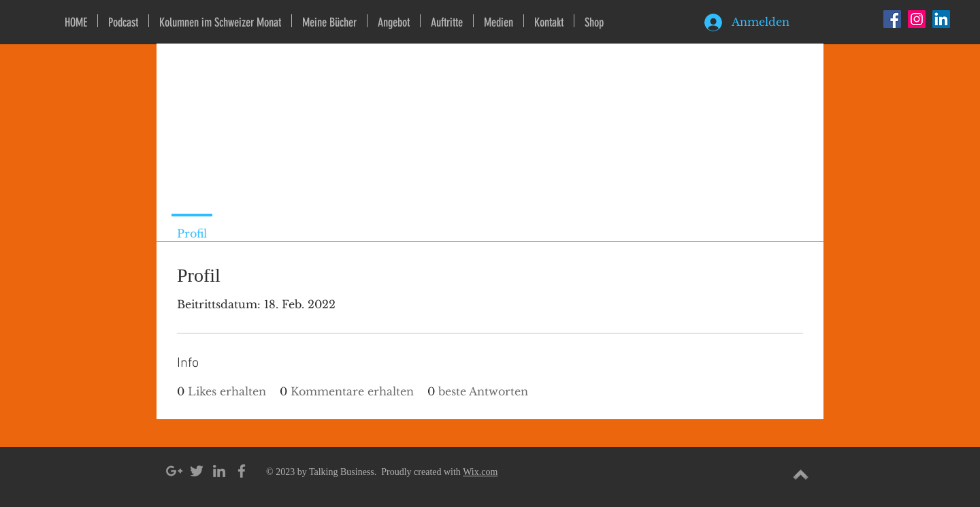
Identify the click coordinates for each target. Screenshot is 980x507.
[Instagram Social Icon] (917, 19)
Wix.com (480, 472)
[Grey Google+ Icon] (174, 471)
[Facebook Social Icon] (892, 19)
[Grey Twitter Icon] (197, 471)
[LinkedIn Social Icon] (941, 19)
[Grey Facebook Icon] (242, 471)
